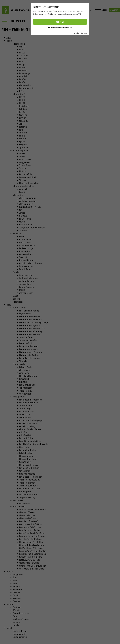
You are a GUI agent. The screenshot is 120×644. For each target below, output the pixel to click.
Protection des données (80, 33)
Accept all (60, 22)
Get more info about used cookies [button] (60, 27)
